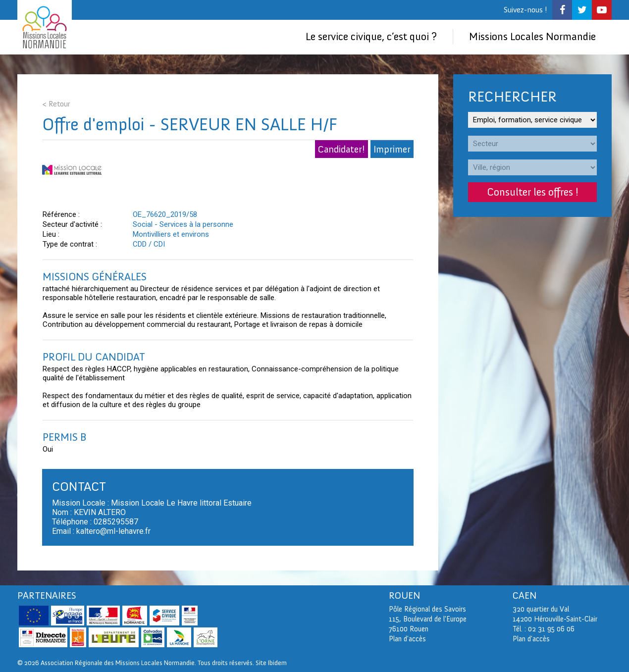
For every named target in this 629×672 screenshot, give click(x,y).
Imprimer (392, 149)
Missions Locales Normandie (532, 36)
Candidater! (341, 149)
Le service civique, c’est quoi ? (371, 36)
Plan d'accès (531, 639)
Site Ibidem (271, 663)
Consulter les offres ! (533, 192)
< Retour (56, 104)
